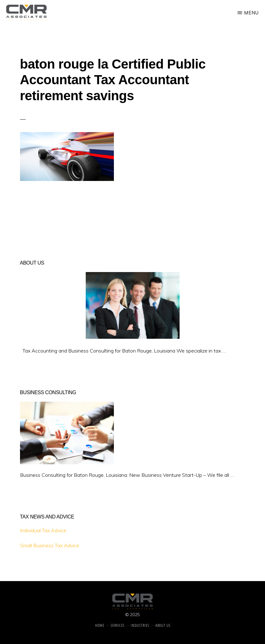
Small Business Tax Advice (50, 545)
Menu (251, 13)
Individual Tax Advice (43, 530)
